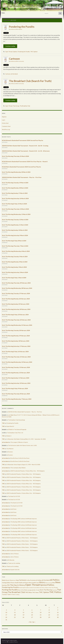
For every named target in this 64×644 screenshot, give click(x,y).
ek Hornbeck (14, 74)
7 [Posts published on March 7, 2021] (41, 610)
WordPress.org (6, 129)
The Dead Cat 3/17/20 (14, 496)
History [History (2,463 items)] (42, 582)
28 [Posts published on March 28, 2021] (41, 617)
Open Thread (9, 52)
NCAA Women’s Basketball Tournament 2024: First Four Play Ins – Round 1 (25, 161)
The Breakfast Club (25, 106)
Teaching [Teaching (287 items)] (55, 590)
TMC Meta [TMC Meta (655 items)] (28, 592)
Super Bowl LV (10, 426)
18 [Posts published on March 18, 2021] (15, 615)
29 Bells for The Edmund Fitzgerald (17, 429)
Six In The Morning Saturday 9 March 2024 (15, 235)
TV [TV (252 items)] (12, 595)
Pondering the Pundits (22, 27)
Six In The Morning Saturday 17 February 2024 (16, 346)
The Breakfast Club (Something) (16, 420)
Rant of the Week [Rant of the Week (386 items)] (23, 590)
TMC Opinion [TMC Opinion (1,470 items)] (44, 592)
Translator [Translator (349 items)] (5, 594)
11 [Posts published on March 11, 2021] (15, 612)
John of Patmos (15, 554)
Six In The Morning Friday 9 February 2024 (15, 388)
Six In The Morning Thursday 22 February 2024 (16, 320)
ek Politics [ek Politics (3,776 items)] (55, 580)
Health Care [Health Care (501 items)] (35, 583)
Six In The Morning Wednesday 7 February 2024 (17, 399)
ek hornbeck (5, 442)
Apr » (34, 622)
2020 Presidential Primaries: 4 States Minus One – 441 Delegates (28, 471)
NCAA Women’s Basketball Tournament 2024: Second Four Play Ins (23, 140)
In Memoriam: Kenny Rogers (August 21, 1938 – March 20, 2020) (23, 465)
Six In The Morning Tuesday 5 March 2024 (15, 256)
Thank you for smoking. (14, 563)
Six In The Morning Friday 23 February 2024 (15, 315)
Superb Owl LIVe (15, 570)
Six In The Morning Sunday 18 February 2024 (16, 341)
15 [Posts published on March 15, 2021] (49, 612)
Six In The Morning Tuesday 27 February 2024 (16, 293)
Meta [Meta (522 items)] (54, 583)
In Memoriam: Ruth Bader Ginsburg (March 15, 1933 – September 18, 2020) (26, 439)
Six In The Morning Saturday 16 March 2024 (15, 198)
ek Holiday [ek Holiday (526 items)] (39, 580)
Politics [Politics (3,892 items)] (51, 585)
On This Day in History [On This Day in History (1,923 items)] (16, 585)
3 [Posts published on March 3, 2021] (6, 610)
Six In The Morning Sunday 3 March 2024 (14, 267)
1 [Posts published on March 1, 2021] (49, 608)
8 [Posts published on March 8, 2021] (49, 610)
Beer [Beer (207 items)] (15, 580)
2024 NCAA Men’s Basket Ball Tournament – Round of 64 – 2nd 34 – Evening (25, 146)
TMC (3, 423)
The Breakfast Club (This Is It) (15, 433)
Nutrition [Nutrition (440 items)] (4, 585)
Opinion (20, 29)
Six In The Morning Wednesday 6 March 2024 (16, 251)
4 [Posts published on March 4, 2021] (15, 610)
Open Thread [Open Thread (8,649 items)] (32, 585)
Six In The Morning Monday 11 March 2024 (15, 225)
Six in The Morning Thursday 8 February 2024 (16, 394)
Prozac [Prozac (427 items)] (56, 587)
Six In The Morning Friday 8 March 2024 (14, 241)
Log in (4, 120)
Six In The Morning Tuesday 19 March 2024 (15, 183)
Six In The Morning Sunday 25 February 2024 (16, 304)
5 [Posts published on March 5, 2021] (23, 610)
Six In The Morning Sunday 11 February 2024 (16, 378)
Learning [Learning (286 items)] (50, 583)
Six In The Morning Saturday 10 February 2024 (16, 383)
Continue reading (10, 46)
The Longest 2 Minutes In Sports (19, 442)
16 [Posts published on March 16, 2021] (58, 612)
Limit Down (13, 509)
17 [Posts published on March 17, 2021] (6, 615)
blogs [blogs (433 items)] (17, 580)
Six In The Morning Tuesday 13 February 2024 (16, 367)
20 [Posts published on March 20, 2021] (32, 615)
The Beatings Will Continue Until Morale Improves (24, 519)
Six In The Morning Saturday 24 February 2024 (16, 309)
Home (3, 13)
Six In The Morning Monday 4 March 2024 (15, 262)
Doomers (10, 452)
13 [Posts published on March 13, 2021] (32, 612)
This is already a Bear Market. (18, 468)
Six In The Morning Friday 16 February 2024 (15, 351)
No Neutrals (11, 560)
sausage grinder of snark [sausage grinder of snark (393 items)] (34, 590)
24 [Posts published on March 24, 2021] (6, 617)
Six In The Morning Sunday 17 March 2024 (15, 193)
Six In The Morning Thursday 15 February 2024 (16, 357)
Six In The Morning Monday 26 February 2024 (16, 299)
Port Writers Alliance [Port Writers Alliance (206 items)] (44, 588)
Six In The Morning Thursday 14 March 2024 (15, 209)
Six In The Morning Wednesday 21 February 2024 (17, 325)
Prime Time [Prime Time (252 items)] (51, 588)
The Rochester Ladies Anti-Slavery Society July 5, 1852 (22, 445)
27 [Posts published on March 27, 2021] (32, 617)
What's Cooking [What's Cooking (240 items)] (16, 595)
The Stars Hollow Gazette (32, 4)
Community (21, 61)
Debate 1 (9, 436)
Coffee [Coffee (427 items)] (28, 580)
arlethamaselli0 (14, 29)
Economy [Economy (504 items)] (33, 580)
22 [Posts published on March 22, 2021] (49, 615)
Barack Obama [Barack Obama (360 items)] (10, 580)
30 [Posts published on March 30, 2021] (58, 617)
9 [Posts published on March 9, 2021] (58, 610)
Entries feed (5, 123)
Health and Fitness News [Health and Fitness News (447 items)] (25, 583)
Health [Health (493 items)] (17, 583)
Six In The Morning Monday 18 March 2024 (15, 188)
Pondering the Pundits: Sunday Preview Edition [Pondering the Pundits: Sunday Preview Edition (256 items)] (29, 588)
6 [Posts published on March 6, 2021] (32, 610)
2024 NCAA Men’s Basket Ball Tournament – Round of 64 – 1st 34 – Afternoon (26, 151)
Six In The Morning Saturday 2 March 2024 (15, 272)
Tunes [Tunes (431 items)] (9, 594)
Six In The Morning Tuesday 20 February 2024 (16, 330)
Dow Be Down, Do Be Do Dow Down (20, 458)
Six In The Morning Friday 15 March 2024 (14, 204)
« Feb (30, 622)
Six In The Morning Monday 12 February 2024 (16, 373)
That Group (16, 106)
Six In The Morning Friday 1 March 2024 (14, 278)
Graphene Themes (14, 642)
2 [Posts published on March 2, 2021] (58, 608)
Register (4, 117)
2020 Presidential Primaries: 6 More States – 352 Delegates (22, 538)
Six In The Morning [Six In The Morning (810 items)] (46, 590)
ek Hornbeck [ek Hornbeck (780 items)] (46, 580)
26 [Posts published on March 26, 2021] (23, 617)
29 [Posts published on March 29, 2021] (49, 617)
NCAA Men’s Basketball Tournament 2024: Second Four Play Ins (21, 167)
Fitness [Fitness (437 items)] (13, 583)
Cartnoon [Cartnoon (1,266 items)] (23, 580)
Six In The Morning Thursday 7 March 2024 (15, 246)
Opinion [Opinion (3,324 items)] (43, 585)
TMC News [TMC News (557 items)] (35, 592)
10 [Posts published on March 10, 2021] (6, 612)
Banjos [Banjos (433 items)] (4, 580)
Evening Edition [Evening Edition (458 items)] (6, 583)
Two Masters (10, 449)
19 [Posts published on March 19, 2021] (23, 615)
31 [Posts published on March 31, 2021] (6, 620)
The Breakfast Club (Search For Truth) (30, 81)
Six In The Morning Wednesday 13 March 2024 (16, 214)
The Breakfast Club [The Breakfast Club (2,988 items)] (16, 592)
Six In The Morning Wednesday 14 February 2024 (17, 362)
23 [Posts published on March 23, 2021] (58, 615)
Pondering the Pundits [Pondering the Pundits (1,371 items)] (10, 587)
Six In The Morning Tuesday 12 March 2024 (15, 220)
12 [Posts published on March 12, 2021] (23, 612)
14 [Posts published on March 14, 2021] (41, 612)
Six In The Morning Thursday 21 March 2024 (15, 156)
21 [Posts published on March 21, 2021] (41, 615)
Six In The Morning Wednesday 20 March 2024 (16, 172)
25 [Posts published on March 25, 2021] (15, 617)
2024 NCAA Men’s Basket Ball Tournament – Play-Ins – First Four (22, 177)
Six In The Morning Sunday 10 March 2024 (15, 230)
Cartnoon (14, 59)
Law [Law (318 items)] (47, 583)
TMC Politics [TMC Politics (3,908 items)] (55, 592)
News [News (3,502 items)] (58, 582)
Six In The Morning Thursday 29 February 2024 (16, 283)
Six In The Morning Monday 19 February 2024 (16, 336)
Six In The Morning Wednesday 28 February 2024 (17, 288)
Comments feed (6, 126)
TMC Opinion (34, 52)
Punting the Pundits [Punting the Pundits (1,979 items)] (10, 590)
